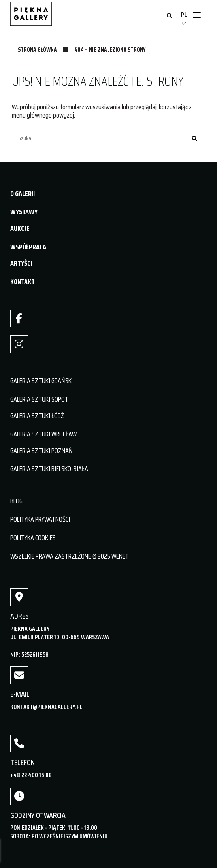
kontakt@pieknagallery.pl (46, 707)
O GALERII (23, 194)
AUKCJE (20, 228)
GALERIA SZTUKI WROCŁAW (43, 434)
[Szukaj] (108, 138)
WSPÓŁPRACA (28, 247)
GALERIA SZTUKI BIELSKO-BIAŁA (49, 469)
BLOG (16, 501)
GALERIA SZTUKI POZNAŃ (42, 451)
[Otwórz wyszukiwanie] (169, 16)
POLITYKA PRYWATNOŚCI (40, 519)
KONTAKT (23, 282)
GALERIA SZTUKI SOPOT (39, 399)
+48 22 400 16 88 (31, 775)
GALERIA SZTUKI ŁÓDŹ (37, 416)
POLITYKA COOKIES (33, 538)
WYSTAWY (24, 212)
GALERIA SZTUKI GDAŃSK (41, 381)
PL (184, 15)
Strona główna (37, 50)
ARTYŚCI (21, 263)
